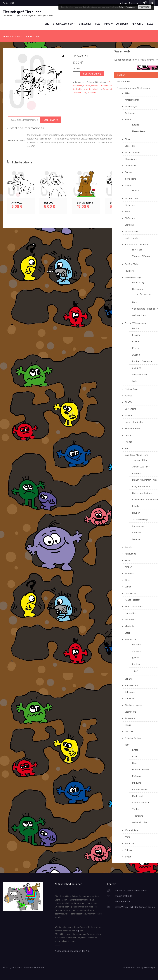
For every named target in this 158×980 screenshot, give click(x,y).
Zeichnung (92, 92)
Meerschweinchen (134, 606)
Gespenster (146, 294)
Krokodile (129, 573)
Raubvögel (138, 796)
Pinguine (137, 783)
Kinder (75, 89)
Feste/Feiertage (133, 277)
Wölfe (127, 837)
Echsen (128, 185)
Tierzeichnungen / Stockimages (133, 88)
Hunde (128, 435)
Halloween (137, 289)
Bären (128, 119)
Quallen (136, 354)
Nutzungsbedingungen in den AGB (73, 951)
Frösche (136, 335)
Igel (126, 448)
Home (46, 24)
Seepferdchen (139, 374)
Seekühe (137, 368)
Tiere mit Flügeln (141, 256)
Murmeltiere (131, 613)
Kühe (127, 580)
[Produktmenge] (76, 74)
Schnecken (138, 526)
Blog (98, 24)
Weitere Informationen (127, 7)
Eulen (135, 756)
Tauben (136, 809)
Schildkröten (131, 685)
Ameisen (137, 473)
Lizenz (82, 89)
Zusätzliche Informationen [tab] (24, 119)
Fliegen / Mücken (141, 486)
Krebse (136, 348)
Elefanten (130, 218)
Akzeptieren (144, 7)
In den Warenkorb (92, 74)
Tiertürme (130, 731)
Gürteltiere (130, 409)
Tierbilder (77, 92)
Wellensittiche (139, 822)
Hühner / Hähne (140, 769)
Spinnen (136, 532)
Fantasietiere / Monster (137, 244)
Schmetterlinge (140, 519)
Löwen (136, 657)
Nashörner (130, 619)
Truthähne (138, 815)
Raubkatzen (131, 639)
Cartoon (87, 85)
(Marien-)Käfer (140, 460)
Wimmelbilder (132, 830)
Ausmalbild (77, 85)
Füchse (128, 395)
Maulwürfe (130, 593)
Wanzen (136, 539)
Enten (135, 750)
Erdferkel (129, 225)
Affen (127, 93)
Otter (127, 633)
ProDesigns (150, 967)
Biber (127, 139)
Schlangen (130, 692)
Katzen (128, 567)
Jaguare (136, 651)
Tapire (128, 725)
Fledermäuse (131, 389)
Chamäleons (131, 159)
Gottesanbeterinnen (143, 493)
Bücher (121, 75)
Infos (107, 24)
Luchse (136, 664)
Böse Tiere (130, 146)
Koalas (136, 124)
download (95, 85)
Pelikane (137, 776)
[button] (63, 56)
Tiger (135, 671)
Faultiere (129, 271)
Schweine (130, 698)
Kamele (128, 547)
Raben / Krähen (140, 789)
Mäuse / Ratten (132, 600)
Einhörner (130, 205)
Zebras (128, 850)
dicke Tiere (130, 179)
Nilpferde (129, 626)
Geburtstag (138, 282)
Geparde (137, 644)
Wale (135, 381)
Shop (77, 930)
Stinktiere (130, 718)
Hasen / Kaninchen (134, 422)
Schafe (128, 679)
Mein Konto (137, 24)
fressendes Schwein (110, 85)
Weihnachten (139, 315)
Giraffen (129, 402)
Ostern (136, 302)
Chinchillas (130, 165)
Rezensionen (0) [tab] (50, 119)
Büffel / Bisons (132, 152)
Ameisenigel (131, 106)
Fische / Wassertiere (135, 323)
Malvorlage (97, 89)
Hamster (129, 415)
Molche (136, 190)
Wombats (129, 843)
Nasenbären (138, 131)
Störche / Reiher (141, 802)
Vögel (127, 744)
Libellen (136, 506)
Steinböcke (130, 711)
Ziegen (128, 856)
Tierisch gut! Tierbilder (22, 12)
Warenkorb (122, 24)
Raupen (136, 513)
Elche (127, 211)
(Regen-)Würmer (141, 466)
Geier (135, 763)
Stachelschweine (133, 705)
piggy (108, 89)
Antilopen (130, 113)
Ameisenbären (132, 100)
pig (103, 89)
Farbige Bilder (132, 264)
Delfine (136, 328)
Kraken (136, 341)
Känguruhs (130, 553)
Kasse (150, 24)
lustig (88, 89)
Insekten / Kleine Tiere (136, 455)
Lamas (128, 586)
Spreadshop (85, 24)
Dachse (128, 172)
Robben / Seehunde (142, 361)
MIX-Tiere (137, 249)
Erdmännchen (132, 231)
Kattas (128, 560)
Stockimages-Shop (63, 24)
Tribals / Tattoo (133, 738)
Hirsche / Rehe (132, 428)
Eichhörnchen (132, 198)
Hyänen (129, 442)
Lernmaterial (124, 81)
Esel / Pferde (131, 238)
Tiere (84, 92)
